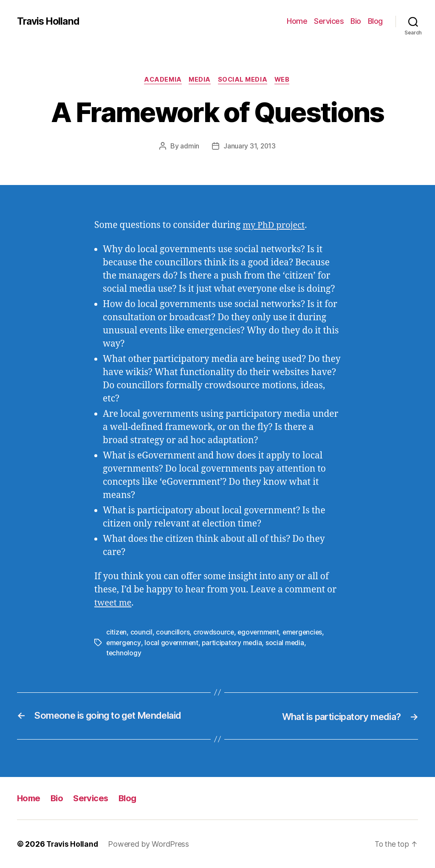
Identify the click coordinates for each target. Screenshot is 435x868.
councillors (173, 633)
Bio (356, 21)
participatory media (234, 643)
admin (189, 147)
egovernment (260, 633)
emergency (124, 643)
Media (199, 80)
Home (297, 21)
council (142, 633)
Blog (375, 21)
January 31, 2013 (250, 147)
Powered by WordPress (150, 844)
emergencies (305, 633)
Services (329, 21)
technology (124, 653)
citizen (117, 633)
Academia (160, 80)
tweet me (114, 604)
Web (286, 80)
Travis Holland (50, 21)
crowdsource (214, 633)
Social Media (244, 80)
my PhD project (275, 226)
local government (173, 643)
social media (288, 643)
